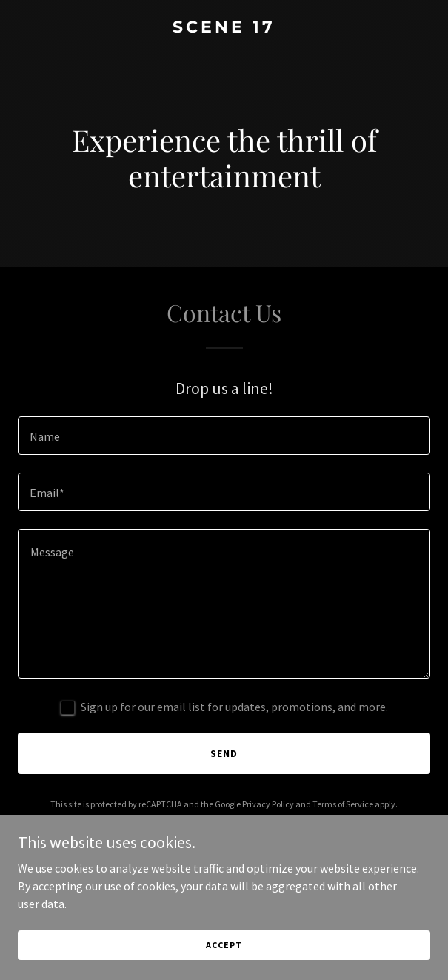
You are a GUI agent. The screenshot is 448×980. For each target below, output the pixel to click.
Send (224, 753)
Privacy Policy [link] (268, 804)
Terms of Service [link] (343, 804)
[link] (224, 28)
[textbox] (224, 436)
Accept (224, 945)
